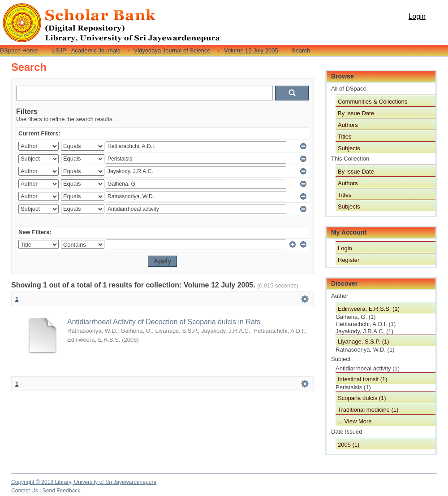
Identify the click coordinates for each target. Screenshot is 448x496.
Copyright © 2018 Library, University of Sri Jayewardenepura (84, 482)
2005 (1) (349, 445)
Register (349, 260)
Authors (348, 125)
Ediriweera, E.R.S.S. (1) (369, 309)
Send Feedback (62, 491)
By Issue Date (356, 113)
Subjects (349, 148)
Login (417, 16)
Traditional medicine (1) (368, 410)
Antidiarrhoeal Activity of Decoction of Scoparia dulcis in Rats (164, 322)
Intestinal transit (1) (363, 379)
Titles (345, 137)
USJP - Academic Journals (86, 50)
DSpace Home (19, 50)
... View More (355, 421)
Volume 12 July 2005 (251, 50)
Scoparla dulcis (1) (362, 398)
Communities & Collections (373, 102)
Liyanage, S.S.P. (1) (364, 342)
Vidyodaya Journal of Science (172, 50)
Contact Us (25, 491)
